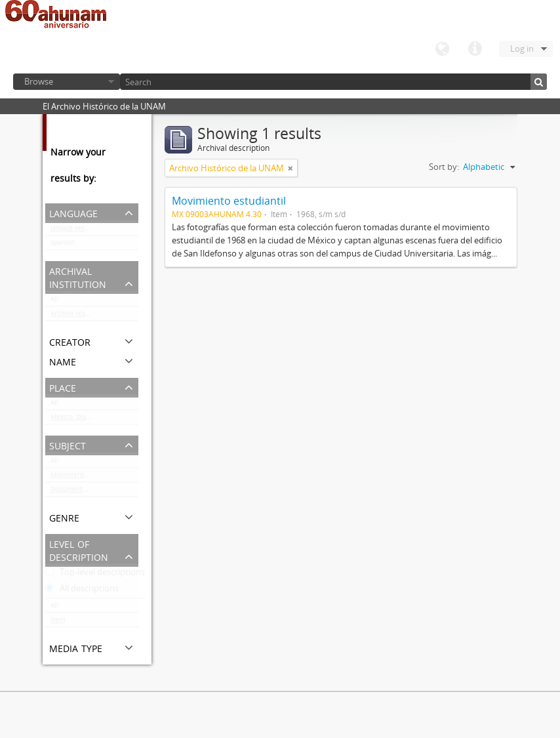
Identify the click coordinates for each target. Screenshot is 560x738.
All (54, 302)
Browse (39, 81)
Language (442, 49)
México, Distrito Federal (88, 420)
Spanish (63, 245)
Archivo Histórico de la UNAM (94, 316)
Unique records (74, 231)
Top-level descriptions (95, 575)
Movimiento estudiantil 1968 (94, 478)
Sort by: (444, 167)
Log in (522, 49)
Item (58, 623)
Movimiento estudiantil (229, 201)
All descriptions (82, 591)
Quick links (475, 49)
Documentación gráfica (87, 492)
